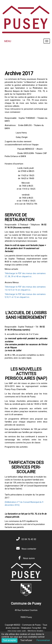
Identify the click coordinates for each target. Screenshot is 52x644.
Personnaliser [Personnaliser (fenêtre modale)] (43, 640)
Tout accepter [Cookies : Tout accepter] (9, 640)
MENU (8, 41)
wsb (24, 631)
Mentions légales (35, 631)
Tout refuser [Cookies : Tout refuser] (26, 640)
